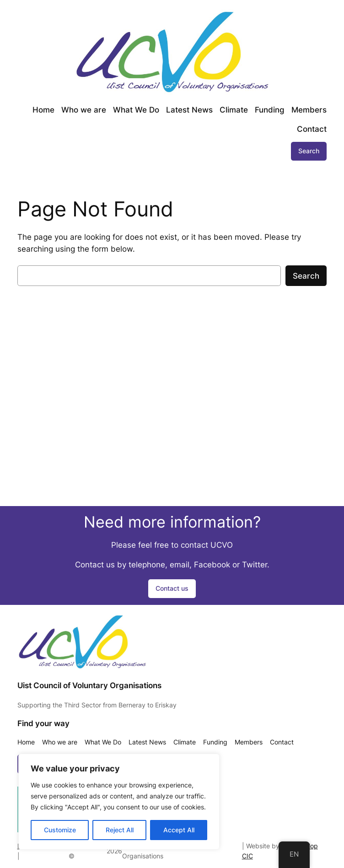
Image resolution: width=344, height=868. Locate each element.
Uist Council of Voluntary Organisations (89, 685)
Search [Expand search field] (309, 151)
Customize (60, 830)
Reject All (120, 830)
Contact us (172, 588)
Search (306, 276)
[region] (119, 802)
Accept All (179, 830)
